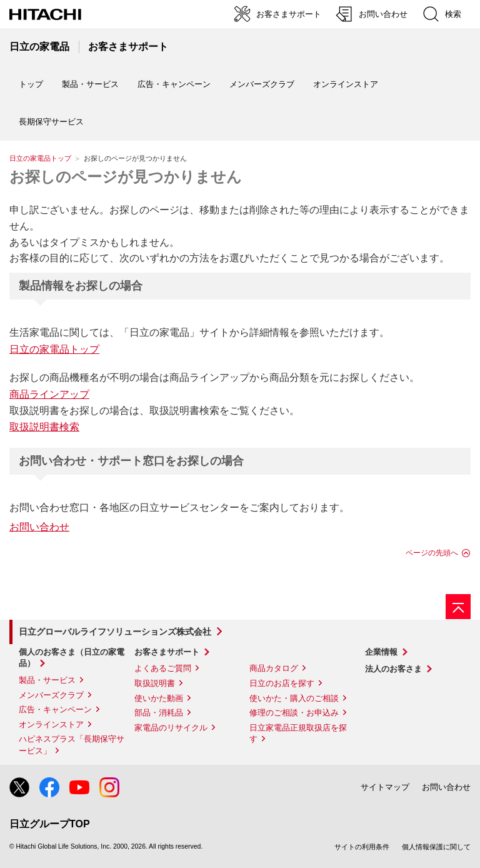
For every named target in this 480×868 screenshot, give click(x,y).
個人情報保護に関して (436, 847)
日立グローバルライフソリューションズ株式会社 (115, 632)
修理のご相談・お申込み (294, 713)
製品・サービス (47, 680)
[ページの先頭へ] (458, 607)
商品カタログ (274, 668)
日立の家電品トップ (40, 158)
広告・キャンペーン (55, 709)
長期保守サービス (51, 122)
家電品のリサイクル (171, 728)
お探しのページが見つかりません (126, 177)
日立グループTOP (50, 824)
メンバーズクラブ (262, 84)
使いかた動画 (159, 698)
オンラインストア (346, 84)
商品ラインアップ (49, 394)
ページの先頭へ (432, 553)
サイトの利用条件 (362, 847)
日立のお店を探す (282, 683)
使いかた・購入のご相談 (294, 698)
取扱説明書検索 (44, 427)
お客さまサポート (167, 652)
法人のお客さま (393, 669)
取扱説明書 (155, 683)
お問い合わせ (39, 527)
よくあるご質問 (163, 668)
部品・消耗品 (159, 713)
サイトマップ (385, 787)
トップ (31, 84)
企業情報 (381, 652)
